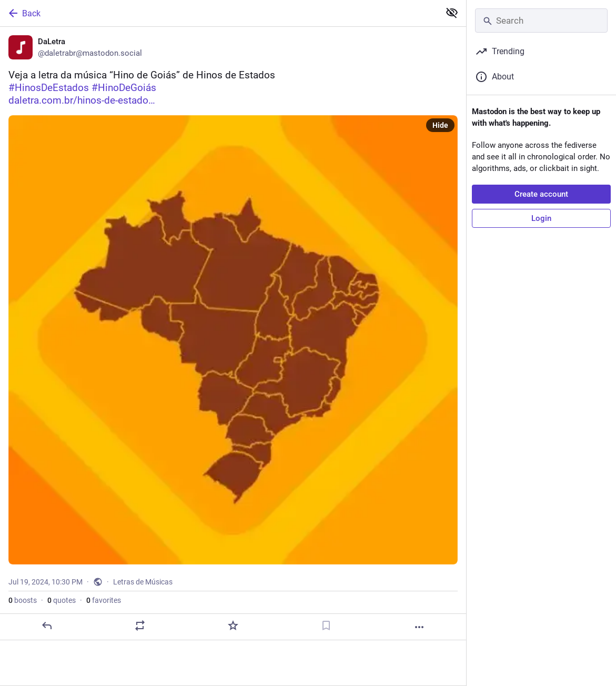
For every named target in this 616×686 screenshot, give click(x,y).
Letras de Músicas (143, 582)
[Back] (219, 13)
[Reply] (47, 626)
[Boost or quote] (140, 626)
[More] (419, 627)
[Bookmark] (326, 626)
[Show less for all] (452, 13)
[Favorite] (233, 626)
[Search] (541, 21)
